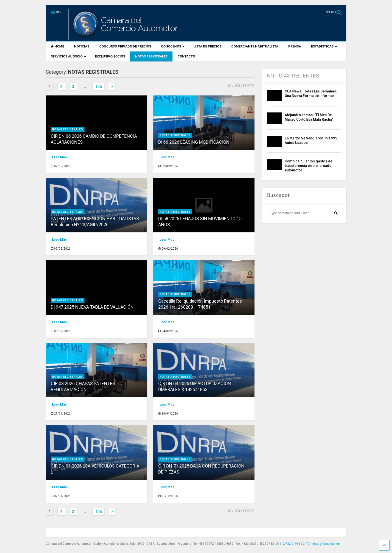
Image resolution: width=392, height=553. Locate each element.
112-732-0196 (289, 544)
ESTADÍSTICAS (324, 46)
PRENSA (295, 46)
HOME (57, 46)
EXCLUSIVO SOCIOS (110, 56)
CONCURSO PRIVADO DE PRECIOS (125, 46)
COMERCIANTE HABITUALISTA (255, 46)
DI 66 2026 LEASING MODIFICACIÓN (194, 142)
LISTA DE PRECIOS (207, 46)
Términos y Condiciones (323, 544)
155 (99, 87)
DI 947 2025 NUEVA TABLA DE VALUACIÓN (92, 307)
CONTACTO (186, 56)
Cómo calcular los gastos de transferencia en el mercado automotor (308, 166)
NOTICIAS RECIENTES (293, 76)
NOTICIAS (82, 46)
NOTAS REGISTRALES (151, 56)
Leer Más (59, 157)
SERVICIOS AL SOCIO (68, 56)
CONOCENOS (173, 46)
